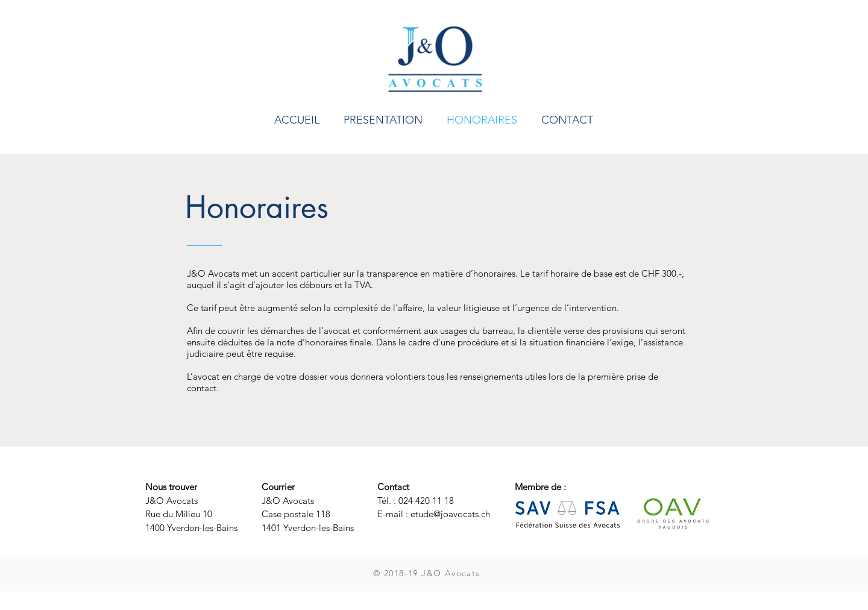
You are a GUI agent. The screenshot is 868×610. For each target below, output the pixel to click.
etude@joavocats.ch (450, 514)
